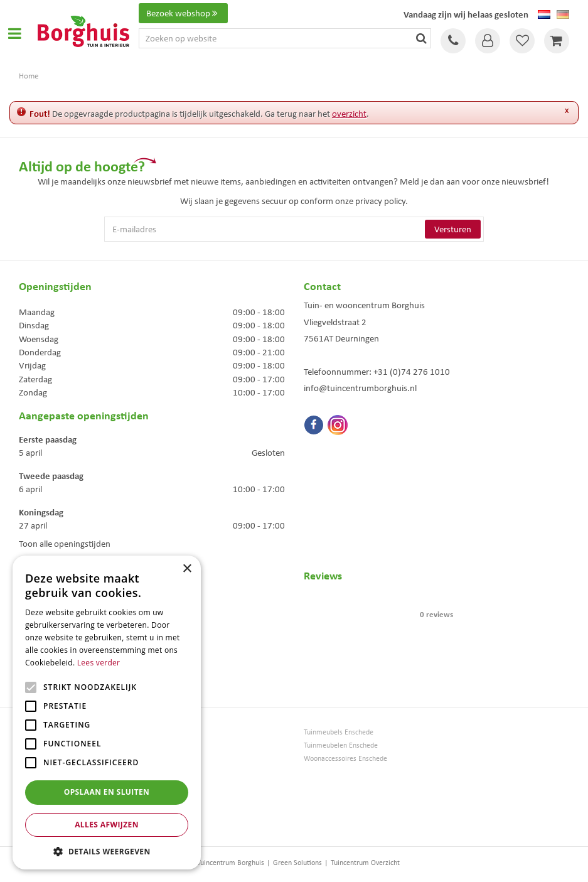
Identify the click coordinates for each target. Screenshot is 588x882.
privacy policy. (382, 201)
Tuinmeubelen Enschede (341, 745)
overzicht (349, 114)
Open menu (14, 33)
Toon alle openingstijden (65, 544)
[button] (107, 851)
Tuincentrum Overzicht (365, 863)
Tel (453, 41)
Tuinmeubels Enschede (339, 732)
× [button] (187, 569)
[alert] (107, 713)
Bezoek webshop (183, 13)
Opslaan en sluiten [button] (107, 792)
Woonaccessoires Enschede (345, 759)
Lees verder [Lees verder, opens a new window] (99, 663)
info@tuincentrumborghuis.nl (360, 388)
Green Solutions (297, 863)
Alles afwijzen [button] (107, 825)
